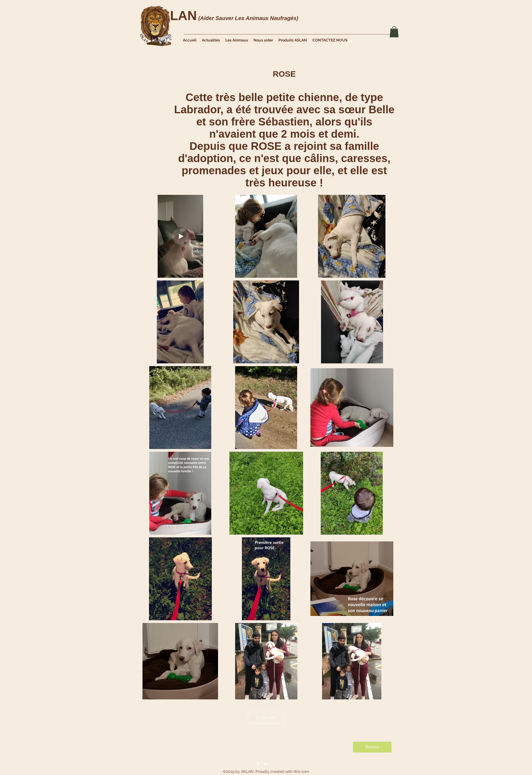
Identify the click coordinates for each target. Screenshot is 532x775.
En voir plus (266, 718)
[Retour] (372, 747)
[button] (394, 32)
